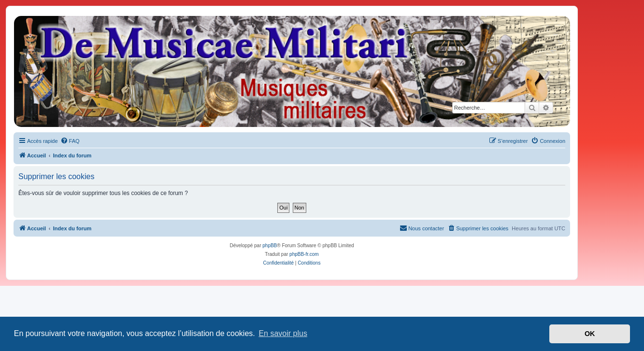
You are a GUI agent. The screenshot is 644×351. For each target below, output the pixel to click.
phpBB (270, 246)
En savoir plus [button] (283, 333)
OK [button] (590, 334)
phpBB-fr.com (304, 254)
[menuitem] (70, 141)
